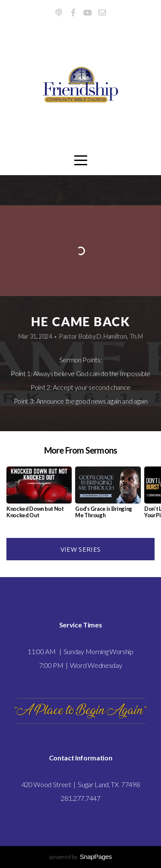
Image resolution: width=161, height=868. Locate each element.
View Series (80, 549)
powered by (81, 857)
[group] (39, 496)
